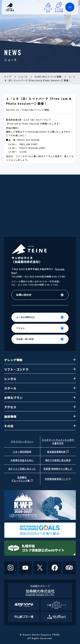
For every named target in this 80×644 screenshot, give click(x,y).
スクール (40, 388)
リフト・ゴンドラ (40, 369)
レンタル (40, 379)
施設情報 (40, 416)
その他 (40, 426)
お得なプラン (40, 398)
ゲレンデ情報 (40, 360)
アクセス (40, 407)
